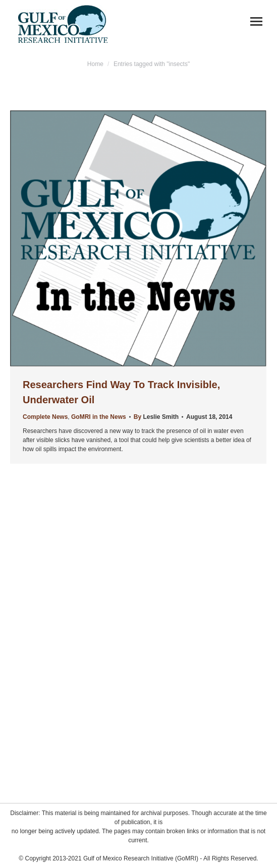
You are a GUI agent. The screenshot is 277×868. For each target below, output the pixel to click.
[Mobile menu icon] (256, 21)
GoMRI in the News (99, 417)
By (156, 417)
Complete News (45, 417)
